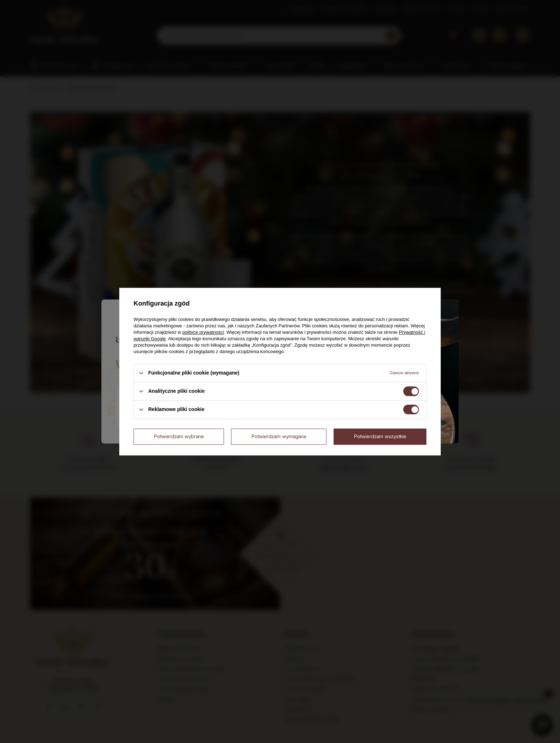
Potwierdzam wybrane (179, 436)
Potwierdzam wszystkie (380, 436)
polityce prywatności (203, 332)
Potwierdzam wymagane (279, 436)
